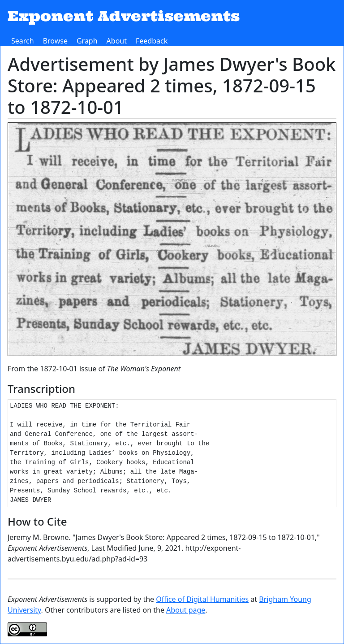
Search (23, 41)
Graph (87, 41)
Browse (55, 41)
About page (186, 610)
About (117, 41)
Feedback (152, 41)
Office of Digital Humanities (202, 599)
